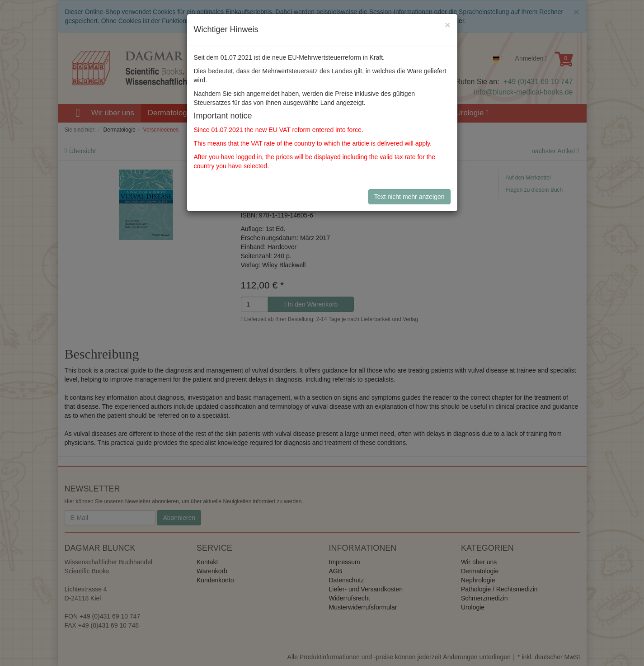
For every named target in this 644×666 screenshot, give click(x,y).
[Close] (447, 25)
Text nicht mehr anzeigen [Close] (409, 197)
